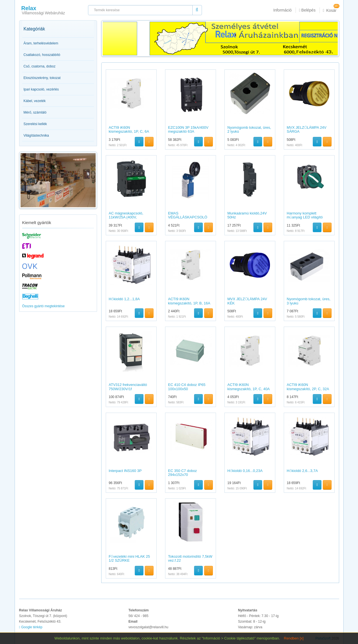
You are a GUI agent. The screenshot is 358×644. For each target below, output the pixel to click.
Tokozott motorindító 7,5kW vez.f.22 (190, 558)
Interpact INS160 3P (125, 471)
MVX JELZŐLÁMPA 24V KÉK (247, 301)
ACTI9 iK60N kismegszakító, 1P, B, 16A (189, 301)
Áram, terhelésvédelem (41, 43)
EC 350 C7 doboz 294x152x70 (183, 473)
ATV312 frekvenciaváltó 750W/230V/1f (128, 387)
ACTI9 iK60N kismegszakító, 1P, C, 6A (129, 129)
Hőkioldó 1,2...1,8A (124, 299)
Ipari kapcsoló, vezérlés (41, 89)
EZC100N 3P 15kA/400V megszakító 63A (188, 129)
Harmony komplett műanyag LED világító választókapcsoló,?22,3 (306, 217)
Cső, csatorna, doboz (40, 66)
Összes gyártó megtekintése (43, 306)
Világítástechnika (36, 135)
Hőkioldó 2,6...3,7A (302, 471)
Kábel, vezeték (35, 101)
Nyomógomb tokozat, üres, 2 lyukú (249, 129)
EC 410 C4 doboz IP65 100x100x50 (187, 387)
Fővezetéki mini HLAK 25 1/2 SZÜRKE (130, 558)
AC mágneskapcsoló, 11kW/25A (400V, (126, 215)
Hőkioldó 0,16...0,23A (245, 471)
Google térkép (31, 627)
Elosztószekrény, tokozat (42, 78)
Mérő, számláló (35, 112)
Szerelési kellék (35, 124)
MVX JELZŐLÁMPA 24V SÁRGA (307, 129)
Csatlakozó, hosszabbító (42, 55)
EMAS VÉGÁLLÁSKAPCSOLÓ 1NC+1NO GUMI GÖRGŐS (188, 219)
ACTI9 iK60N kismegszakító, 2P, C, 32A (308, 387)
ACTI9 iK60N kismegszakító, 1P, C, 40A (249, 387)
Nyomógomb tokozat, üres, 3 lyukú (309, 301)
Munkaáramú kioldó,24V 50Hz (247, 215)
